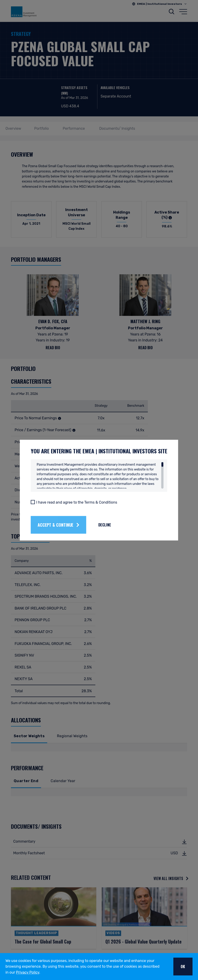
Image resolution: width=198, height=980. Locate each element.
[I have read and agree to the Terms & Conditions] (33, 502)
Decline (105, 525)
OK (183, 967)
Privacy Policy (28, 972)
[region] (100, 475)
